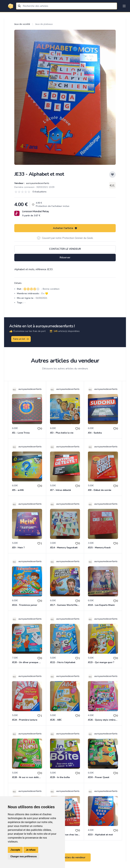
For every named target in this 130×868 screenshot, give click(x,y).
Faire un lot (21, 339)
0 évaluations (39, 192)
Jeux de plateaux (44, 24)
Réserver (65, 258)
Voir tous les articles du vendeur (65, 857)
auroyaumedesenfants (37, 183)
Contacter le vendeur (65, 249)
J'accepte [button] (15, 850)
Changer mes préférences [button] (24, 856)
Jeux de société (22, 24)
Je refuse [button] (31, 850)
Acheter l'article (65, 228)
